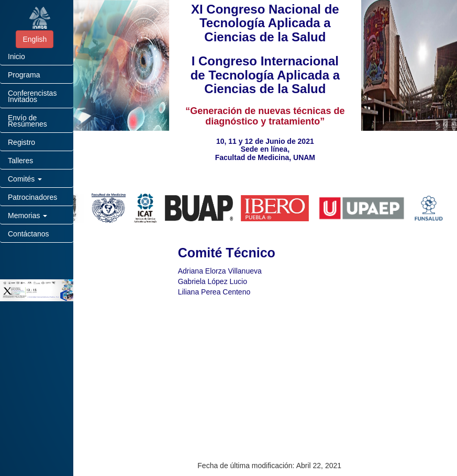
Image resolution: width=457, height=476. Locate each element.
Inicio (16, 56)
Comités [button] (25, 179)
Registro (21, 142)
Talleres (20, 161)
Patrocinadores (32, 197)
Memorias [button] (27, 216)
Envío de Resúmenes (27, 121)
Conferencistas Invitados (32, 96)
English (35, 39)
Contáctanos (29, 234)
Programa (24, 75)
